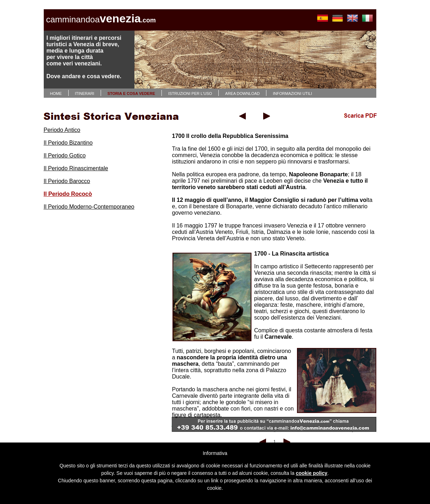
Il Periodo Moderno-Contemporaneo (89, 207)
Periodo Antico (62, 130)
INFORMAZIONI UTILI (292, 93)
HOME (56, 93)
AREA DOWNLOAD (242, 93)
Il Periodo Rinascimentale (76, 168)
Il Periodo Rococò (68, 194)
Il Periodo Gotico (65, 156)
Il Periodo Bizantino (68, 143)
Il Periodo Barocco (67, 181)
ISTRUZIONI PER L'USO (190, 93)
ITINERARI (85, 93)
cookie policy (312, 473)
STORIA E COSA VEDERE (131, 93)
